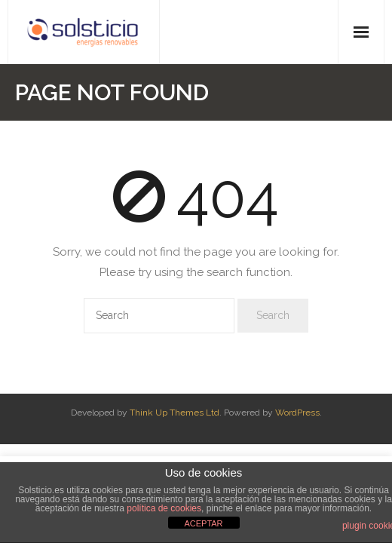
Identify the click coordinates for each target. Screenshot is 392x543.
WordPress (297, 413)
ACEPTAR (203, 523)
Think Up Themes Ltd (175, 413)
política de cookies (164, 508)
